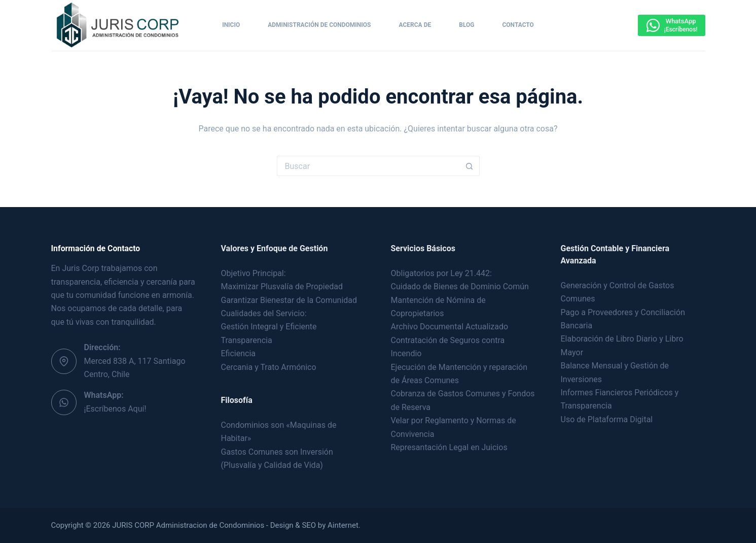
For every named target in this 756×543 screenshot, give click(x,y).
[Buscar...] (368, 166)
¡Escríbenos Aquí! (115, 409)
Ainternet (343, 525)
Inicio (231, 25)
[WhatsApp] (671, 25)
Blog (466, 25)
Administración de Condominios (319, 25)
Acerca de (415, 25)
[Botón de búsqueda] (470, 166)
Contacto (518, 25)
